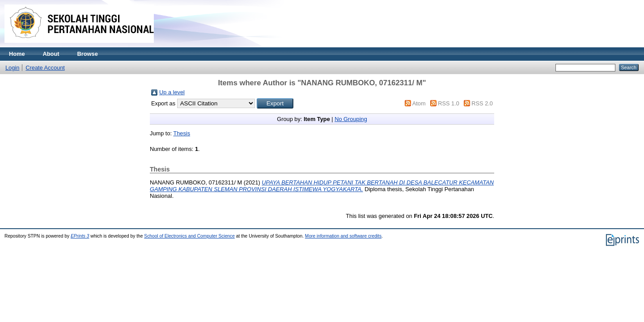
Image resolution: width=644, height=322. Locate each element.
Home (17, 54)
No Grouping (351, 119)
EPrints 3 (80, 236)
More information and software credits (343, 236)
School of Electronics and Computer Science (189, 236)
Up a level (172, 92)
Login (12, 68)
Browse (88, 54)
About (51, 54)
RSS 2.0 (482, 103)
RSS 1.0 (449, 103)
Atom (419, 103)
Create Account (45, 68)
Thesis (182, 133)
